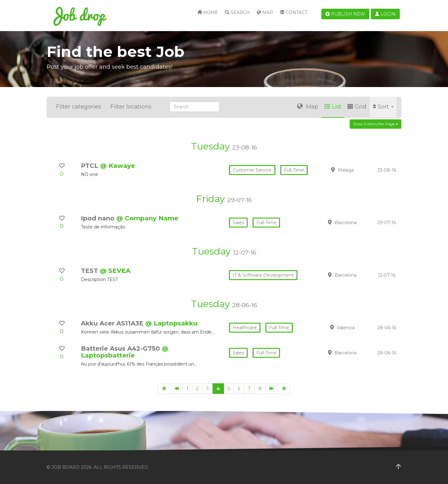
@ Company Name (147, 218)
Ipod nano (99, 218)
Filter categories (79, 107)
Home (208, 12)
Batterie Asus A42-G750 (121, 348)
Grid (357, 107)
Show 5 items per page (376, 124)
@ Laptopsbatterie (125, 352)
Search (237, 12)
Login (385, 14)
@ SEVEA (115, 271)
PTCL (91, 166)
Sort (383, 107)
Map (265, 12)
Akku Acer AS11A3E (113, 323)
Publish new (345, 14)
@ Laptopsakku (171, 323)
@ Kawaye (118, 166)
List (333, 107)
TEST (90, 271)
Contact (294, 12)
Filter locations (131, 107)
